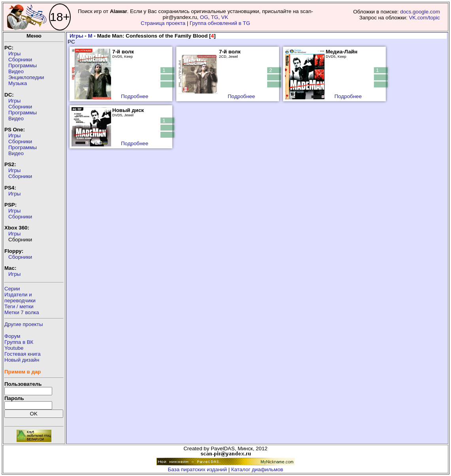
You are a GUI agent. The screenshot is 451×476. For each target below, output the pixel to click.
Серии (12, 289)
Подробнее (135, 96)
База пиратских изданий (197, 469)
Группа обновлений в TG (220, 23)
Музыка (18, 83)
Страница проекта (163, 23)
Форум (12, 336)
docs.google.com (420, 12)
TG (215, 17)
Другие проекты (24, 324)
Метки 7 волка (22, 312)
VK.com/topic (424, 18)
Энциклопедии (26, 77)
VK (225, 17)
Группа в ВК (19, 342)
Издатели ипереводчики (20, 298)
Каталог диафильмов (257, 469)
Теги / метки (19, 306)
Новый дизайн (22, 360)
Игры (14, 54)
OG (204, 17)
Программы (23, 65)
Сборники (20, 60)
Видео (16, 71)
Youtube (14, 348)
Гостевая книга (23, 354)
